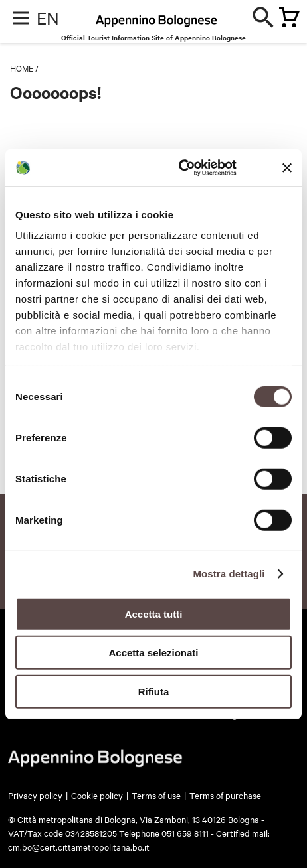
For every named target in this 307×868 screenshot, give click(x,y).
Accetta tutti (154, 614)
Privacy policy (35, 795)
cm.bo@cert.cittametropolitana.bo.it (79, 847)
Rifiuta (154, 691)
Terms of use (156, 795)
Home (22, 68)
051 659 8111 (185, 833)
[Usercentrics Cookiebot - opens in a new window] (180, 168)
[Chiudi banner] (287, 168)
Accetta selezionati (153, 653)
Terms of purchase (225, 795)
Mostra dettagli (229, 574)
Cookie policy (97, 795)
